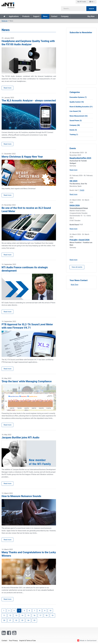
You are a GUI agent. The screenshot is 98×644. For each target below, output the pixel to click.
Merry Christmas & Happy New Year (22, 157)
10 (50, 612)
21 (10, 622)
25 (34, 622)
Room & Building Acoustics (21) (81, 107)
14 (22, 617)
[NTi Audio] (25, 6)
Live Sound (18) (75, 111)
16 (34, 617)
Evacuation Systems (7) (78, 97)
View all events (77, 267)
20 (4, 622)
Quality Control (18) (77, 102)
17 (40, 617)
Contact (54, 16)
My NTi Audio (82, 2)
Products (26, 16)
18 (46, 617)
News (45, 16)
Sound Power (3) (76, 121)
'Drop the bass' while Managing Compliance (27, 382)
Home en (4, 16)
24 (28, 622)
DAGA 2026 (75, 205)
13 (16, 617)
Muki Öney (75, 285)
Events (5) (73, 130)
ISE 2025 (73, 181)
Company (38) (75, 125)
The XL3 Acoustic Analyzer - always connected (29, 101)
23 (22, 622)
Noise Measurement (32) (79, 116)
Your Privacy (13, 642)
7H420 (82, 190)
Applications (14, 16)
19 (52, 617)
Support (36, 16)
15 (28, 617)
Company (65, 16)
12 (10, 617)
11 (4, 617)
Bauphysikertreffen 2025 (80, 158)
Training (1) (74, 135)
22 (16, 622)
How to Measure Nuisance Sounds (21, 497)
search (91, 9)
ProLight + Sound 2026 (79, 240)
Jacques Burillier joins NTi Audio (21, 438)
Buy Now (91, 16)
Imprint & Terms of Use (27, 642)
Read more (7, 88)
